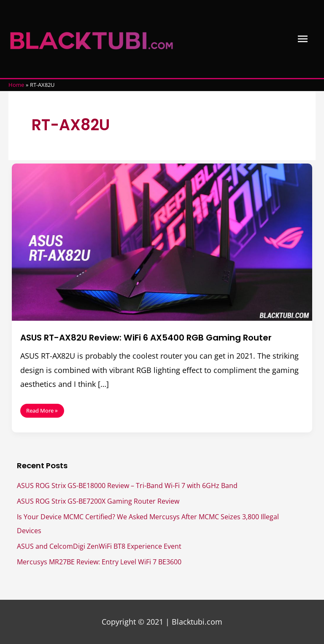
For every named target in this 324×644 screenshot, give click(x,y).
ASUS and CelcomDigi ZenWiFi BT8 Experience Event (99, 546)
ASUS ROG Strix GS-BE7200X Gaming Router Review (98, 501)
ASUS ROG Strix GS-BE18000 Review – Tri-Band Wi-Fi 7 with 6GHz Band (127, 485)
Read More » (42, 409)
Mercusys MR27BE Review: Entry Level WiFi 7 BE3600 (99, 562)
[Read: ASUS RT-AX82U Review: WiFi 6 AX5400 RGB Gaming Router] (162, 241)
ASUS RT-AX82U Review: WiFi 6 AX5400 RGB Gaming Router (146, 338)
